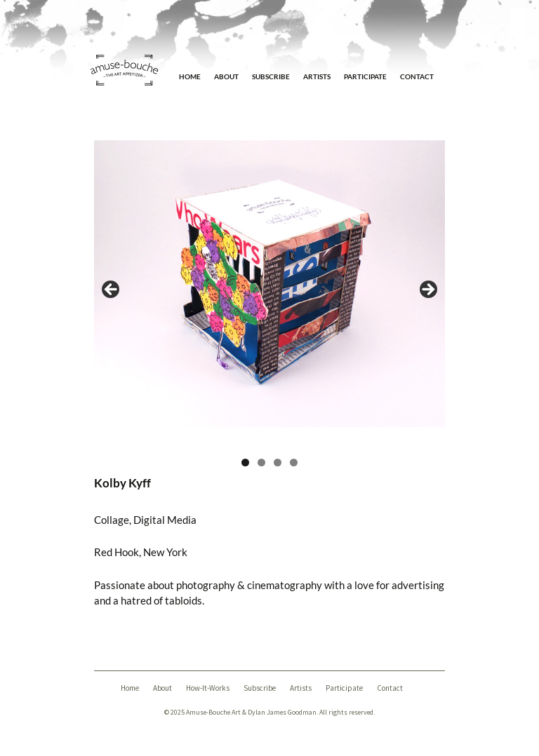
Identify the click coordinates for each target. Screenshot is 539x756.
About (226, 76)
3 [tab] (278, 463)
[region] (269, 294)
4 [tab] (294, 463)
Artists (317, 76)
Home (190, 76)
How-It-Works (208, 688)
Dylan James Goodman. (283, 712)
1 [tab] (245, 463)
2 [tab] (261, 463)
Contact (417, 76)
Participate (365, 76)
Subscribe (271, 76)
